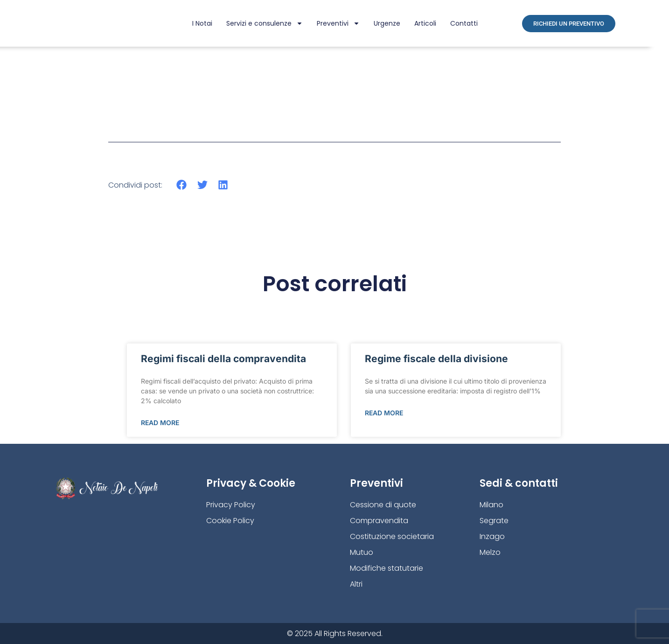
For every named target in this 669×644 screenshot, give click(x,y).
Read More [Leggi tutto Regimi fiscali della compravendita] (160, 423)
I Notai (202, 23)
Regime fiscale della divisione (436, 359)
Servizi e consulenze (265, 23)
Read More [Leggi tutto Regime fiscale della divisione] (384, 413)
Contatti (464, 23)
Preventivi (338, 23)
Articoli (425, 23)
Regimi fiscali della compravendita (223, 359)
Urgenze (387, 23)
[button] (182, 185)
